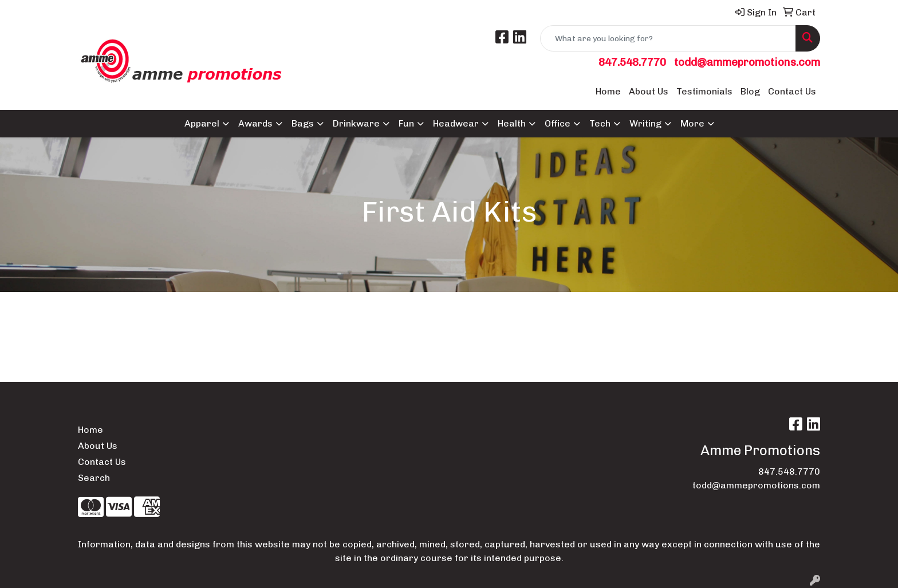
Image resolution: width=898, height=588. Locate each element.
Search (94, 478)
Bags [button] (303, 123)
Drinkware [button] (356, 123)
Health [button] (512, 123)
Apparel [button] (202, 123)
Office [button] (558, 123)
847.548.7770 (632, 62)
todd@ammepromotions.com (747, 62)
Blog (750, 91)
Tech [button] (600, 123)
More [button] (692, 123)
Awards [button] (255, 123)
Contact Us (792, 91)
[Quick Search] (668, 38)
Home (608, 91)
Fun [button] (406, 123)
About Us (649, 91)
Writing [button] (645, 123)
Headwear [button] (456, 123)
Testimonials (704, 91)
